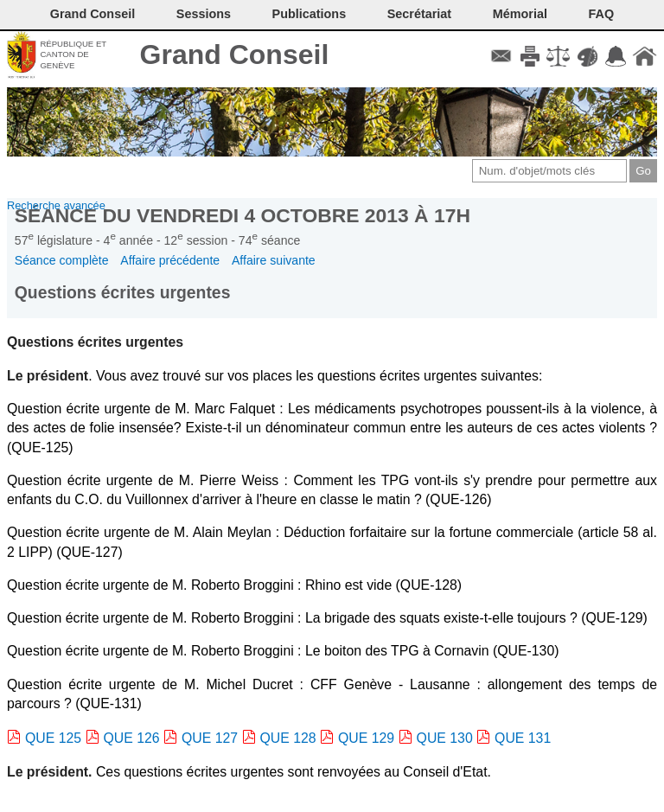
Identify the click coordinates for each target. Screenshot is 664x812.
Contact (501, 56)
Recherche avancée (56, 205)
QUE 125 (53, 738)
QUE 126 (132, 738)
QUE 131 (523, 738)
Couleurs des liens (587, 56)
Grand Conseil (235, 54)
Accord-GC (616, 56)
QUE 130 (445, 738)
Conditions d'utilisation (558, 56)
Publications (310, 14)
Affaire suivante (274, 260)
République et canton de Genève (73, 54)
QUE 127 (210, 738)
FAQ (602, 14)
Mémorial (520, 14)
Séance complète (62, 260)
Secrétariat (419, 14)
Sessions (204, 14)
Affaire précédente (170, 260)
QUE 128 (288, 738)
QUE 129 (366, 738)
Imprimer (530, 56)
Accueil (645, 56)
